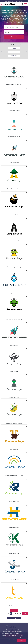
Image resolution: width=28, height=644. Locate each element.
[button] (26, 52)
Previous (14, 611)
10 (20, 614)
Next (25, 614)
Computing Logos (14, 56)
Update (14, 37)
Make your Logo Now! (14, 618)
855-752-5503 (8, 1)
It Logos (14, 48)
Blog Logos (14, 52)
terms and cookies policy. (17, 637)
